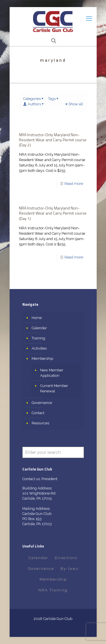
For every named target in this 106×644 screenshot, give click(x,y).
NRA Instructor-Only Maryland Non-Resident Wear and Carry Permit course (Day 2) (53, 140)
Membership (42, 359)
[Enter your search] (53, 452)
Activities (39, 348)
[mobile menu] (89, 18)
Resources (40, 423)
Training (38, 338)
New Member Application (52, 373)
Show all (74, 104)
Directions (66, 558)
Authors (34, 104)
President (49, 479)
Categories (34, 99)
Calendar (39, 328)
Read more (74, 184)
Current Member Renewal (54, 388)
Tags (54, 99)
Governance (42, 403)
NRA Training (53, 590)
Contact (38, 413)
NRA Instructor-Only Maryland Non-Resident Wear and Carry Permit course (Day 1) (53, 213)
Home (37, 318)
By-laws (69, 569)
